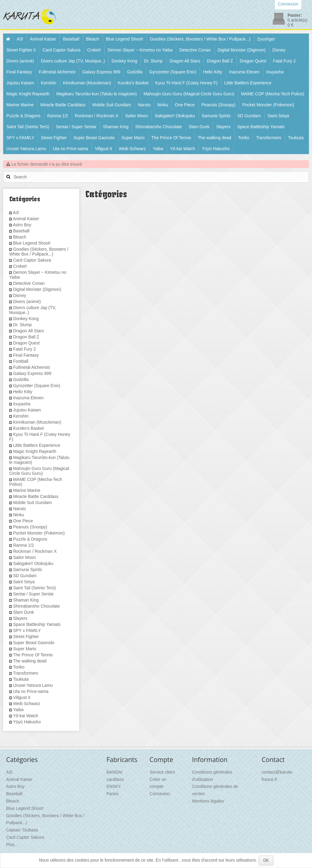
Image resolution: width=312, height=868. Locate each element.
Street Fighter (54, 138)
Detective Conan (195, 50)
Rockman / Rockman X (97, 116)
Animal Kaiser (43, 39)
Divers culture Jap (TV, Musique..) (73, 61)
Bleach (92, 39)
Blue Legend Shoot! (124, 39)
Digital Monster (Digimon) (242, 50)
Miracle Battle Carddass (63, 105)
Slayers (223, 127)
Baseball (71, 39)
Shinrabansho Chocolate (159, 127)
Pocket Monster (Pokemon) (268, 105)
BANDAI (115, 772)
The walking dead (214, 138)
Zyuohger (266, 39)
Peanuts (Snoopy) (218, 105)
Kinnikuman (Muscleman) (87, 83)
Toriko (244, 138)
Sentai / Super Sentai (76, 127)
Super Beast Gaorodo (94, 138)
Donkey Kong (124, 61)
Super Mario (133, 138)
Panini (113, 794)
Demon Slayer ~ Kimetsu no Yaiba (140, 50)
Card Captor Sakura (61, 50)
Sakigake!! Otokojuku (175, 116)
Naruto (144, 105)
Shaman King (116, 127)
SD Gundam (249, 116)
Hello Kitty (213, 72)
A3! (20, 39)
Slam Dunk (199, 127)
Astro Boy (22, 225)
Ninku (163, 105)
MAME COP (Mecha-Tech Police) (273, 94)
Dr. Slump (153, 61)
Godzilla (135, 72)
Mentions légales (208, 801)
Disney (279, 50)
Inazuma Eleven (244, 72)
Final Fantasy (19, 72)
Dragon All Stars (185, 61)
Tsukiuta (296, 138)
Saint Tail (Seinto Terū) (28, 127)
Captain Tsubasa (22, 830)
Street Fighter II (21, 50)
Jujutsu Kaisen (20, 83)
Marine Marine (20, 105)
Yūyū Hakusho (216, 149)
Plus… (12, 845)
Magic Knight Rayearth (28, 94)
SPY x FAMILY (20, 138)
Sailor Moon (137, 116)
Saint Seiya (278, 116)
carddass (115, 779)
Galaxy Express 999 (101, 72)
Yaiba (158, 149)
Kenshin (49, 83)
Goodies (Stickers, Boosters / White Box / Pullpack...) (200, 39)
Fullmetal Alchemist (57, 72)
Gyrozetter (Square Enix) (173, 72)
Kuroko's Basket (133, 83)
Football (21, 361)
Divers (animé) (20, 61)
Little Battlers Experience (248, 83)
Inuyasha (275, 72)
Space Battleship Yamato (261, 127)
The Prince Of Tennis (171, 138)
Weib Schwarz (132, 149)
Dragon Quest (253, 61)
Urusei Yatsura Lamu (26, 149)
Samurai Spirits (216, 116)
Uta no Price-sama (70, 149)
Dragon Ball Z (220, 61)
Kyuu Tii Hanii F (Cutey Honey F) (186, 83)
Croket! (94, 50)
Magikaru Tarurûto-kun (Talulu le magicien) (97, 94)
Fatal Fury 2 (284, 61)
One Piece (185, 105)
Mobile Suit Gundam (112, 105)
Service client (162, 772)
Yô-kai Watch (183, 149)
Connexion (160, 794)
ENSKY (114, 786)
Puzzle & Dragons (23, 116)
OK (266, 860)
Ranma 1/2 (58, 116)
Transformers (269, 138)
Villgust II (103, 149)
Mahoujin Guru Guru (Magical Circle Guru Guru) (189, 94)
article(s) (298, 20)
